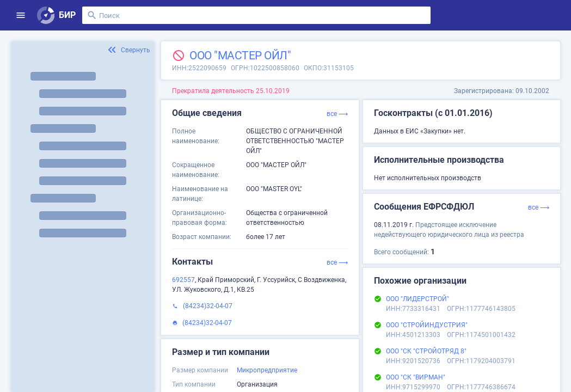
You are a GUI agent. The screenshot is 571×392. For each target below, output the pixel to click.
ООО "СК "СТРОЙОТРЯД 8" (426, 351)
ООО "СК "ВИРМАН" (416, 377)
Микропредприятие (267, 370)
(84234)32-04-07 (208, 306)
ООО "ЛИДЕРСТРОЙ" (417, 299)
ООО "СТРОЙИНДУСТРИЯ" (427, 325)
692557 (183, 280)
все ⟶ (337, 114)
